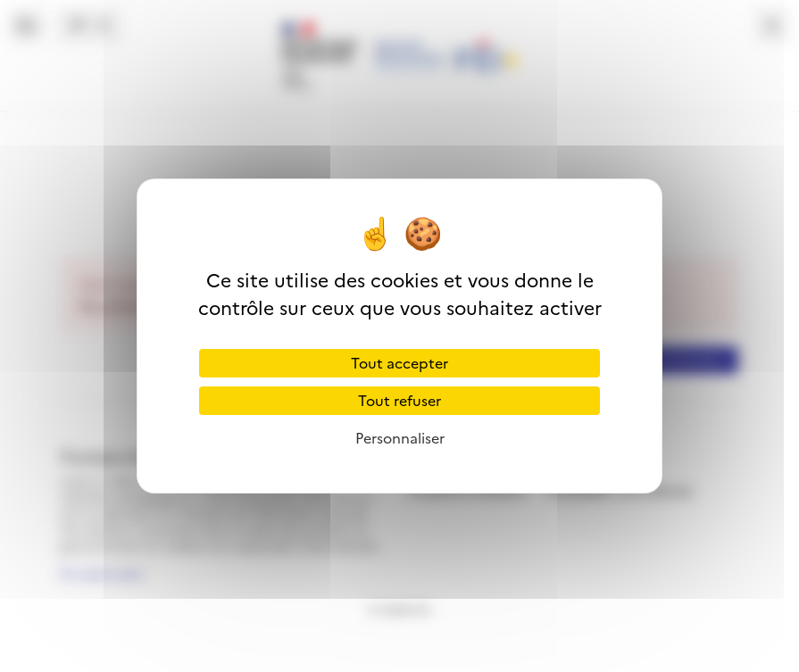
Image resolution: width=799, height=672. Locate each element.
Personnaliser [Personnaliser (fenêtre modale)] (400, 438)
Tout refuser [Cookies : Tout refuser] (399, 401)
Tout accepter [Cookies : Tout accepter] (399, 363)
